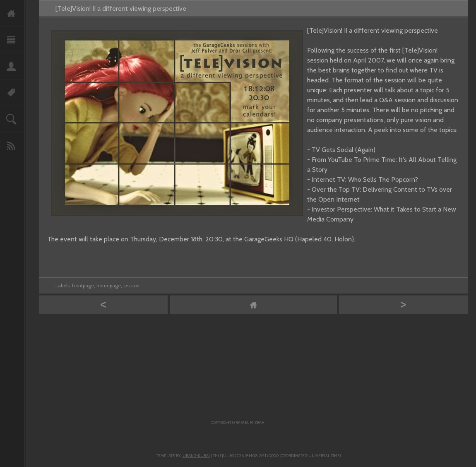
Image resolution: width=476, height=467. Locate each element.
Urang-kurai (196, 456)
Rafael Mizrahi (251, 422)
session (131, 285)
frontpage (83, 285)
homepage (109, 285)
